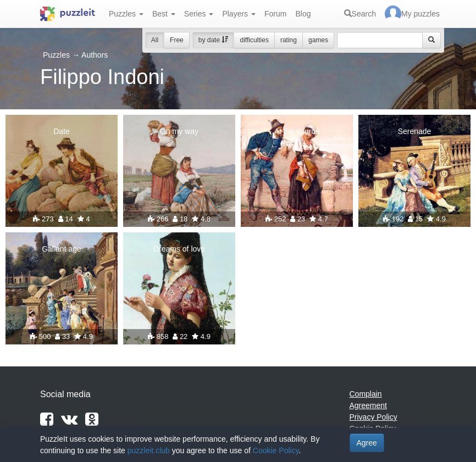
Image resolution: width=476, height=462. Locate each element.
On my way (179, 131)
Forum (275, 14)
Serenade (415, 131)
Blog (303, 14)
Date (62, 131)
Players (239, 14)
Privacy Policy (373, 417)
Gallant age (62, 249)
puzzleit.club (149, 450)
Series (199, 14)
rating (289, 40)
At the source (297, 131)
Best (164, 14)
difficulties (254, 40)
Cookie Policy (276, 450)
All (155, 40)
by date (214, 40)
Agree (367, 443)
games (318, 40)
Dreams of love (179, 249)
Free (177, 40)
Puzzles (126, 14)
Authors (95, 55)
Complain (366, 394)
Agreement (368, 405)
